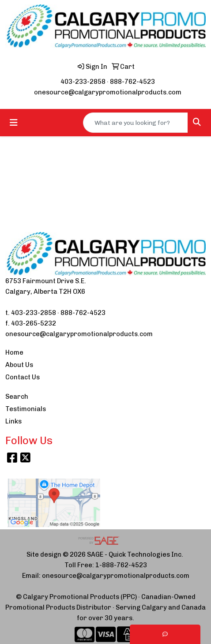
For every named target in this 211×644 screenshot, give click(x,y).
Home (14, 352)
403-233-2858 (83, 82)
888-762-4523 (132, 82)
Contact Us (23, 377)
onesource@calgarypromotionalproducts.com (108, 92)
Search (17, 397)
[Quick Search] (136, 123)
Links (13, 421)
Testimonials (26, 409)
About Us (19, 365)
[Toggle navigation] (14, 123)
